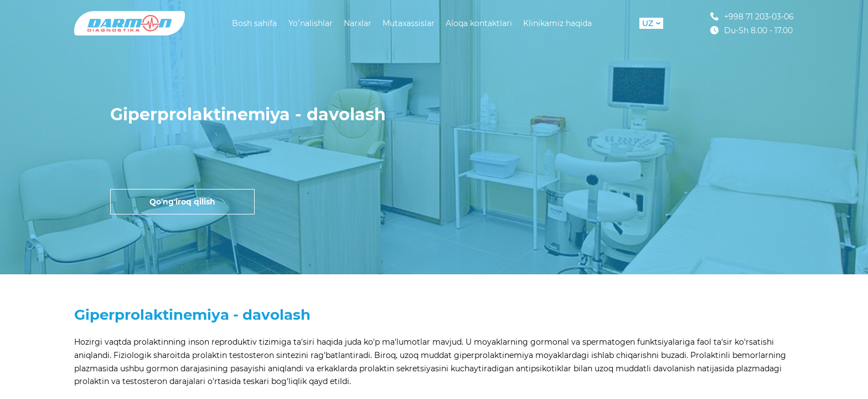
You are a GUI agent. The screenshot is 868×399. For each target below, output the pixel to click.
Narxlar (358, 23)
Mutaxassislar (409, 23)
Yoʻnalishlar (311, 23)
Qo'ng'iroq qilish (182, 202)
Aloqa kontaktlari (479, 23)
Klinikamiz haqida (557, 23)
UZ (651, 23)
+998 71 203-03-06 (752, 16)
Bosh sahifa (254, 23)
